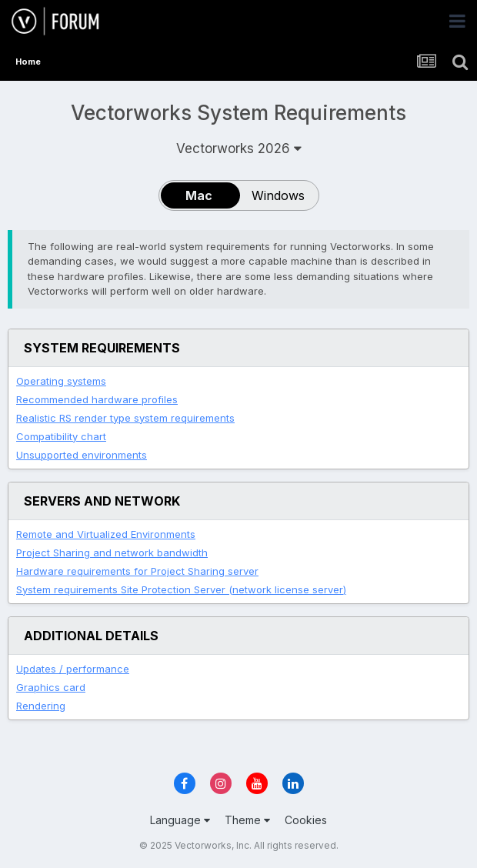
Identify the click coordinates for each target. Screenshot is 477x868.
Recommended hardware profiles (97, 399)
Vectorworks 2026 (239, 149)
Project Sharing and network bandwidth (112, 553)
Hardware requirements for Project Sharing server (137, 571)
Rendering (41, 706)
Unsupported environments (82, 455)
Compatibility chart (61, 436)
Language (180, 820)
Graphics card (51, 687)
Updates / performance (73, 669)
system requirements (125, 418)
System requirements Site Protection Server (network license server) (181, 589)
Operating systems (61, 381)
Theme (247, 820)
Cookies (306, 820)
